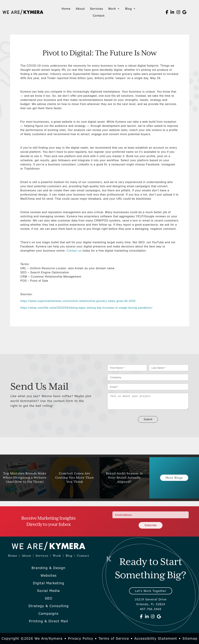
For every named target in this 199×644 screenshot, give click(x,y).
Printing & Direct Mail (48, 621)
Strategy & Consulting (49, 606)
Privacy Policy (81, 638)
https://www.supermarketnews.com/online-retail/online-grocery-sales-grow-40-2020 (78, 301)
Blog (130, 9)
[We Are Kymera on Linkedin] (172, 12)
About (80, 9)
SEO (49, 598)
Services (96, 9)
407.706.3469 (151, 609)
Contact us (74, 251)
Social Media (48, 591)
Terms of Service (114, 638)
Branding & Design (48, 568)
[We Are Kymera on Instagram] (178, 12)
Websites (49, 575)
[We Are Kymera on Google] (184, 12)
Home (66, 9)
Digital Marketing (49, 583)
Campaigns (48, 614)
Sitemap (190, 638)
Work (114, 9)
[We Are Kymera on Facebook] (167, 12)
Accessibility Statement (156, 638)
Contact (99, 16)
